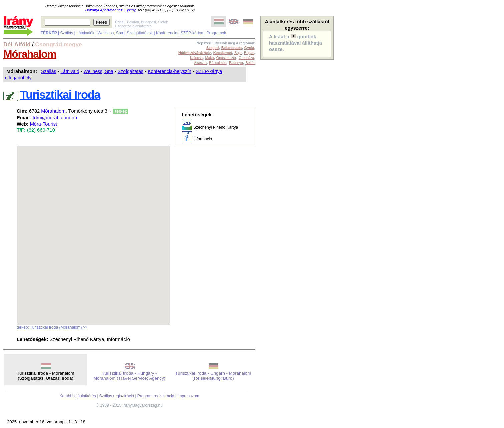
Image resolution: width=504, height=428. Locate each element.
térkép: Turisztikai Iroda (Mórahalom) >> (52, 327)
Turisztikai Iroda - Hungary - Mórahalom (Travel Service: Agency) (129, 376)
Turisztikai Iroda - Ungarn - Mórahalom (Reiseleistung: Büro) (213, 376)
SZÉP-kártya (192, 33)
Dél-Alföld (17, 44)
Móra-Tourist (44, 124)
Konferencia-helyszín (169, 71)
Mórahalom (30, 54)
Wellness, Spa (110, 33)
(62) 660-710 (41, 130)
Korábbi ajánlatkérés (78, 396)
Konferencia (167, 33)
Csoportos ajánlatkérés (133, 26)
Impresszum (188, 396)
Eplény (130, 10)
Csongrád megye (59, 44)
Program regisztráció (156, 396)
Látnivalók (85, 33)
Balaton (133, 22)
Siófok (163, 22)
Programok (216, 33)
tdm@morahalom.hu (55, 118)
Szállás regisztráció (117, 396)
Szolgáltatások (140, 33)
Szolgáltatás (131, 71)
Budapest (148, 22)
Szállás (67, 33)
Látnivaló (70, 71)
